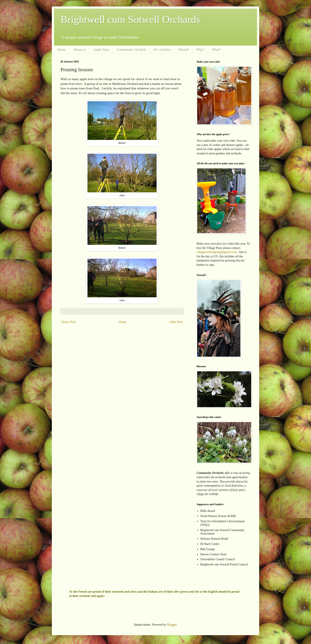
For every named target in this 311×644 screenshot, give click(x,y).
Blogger (172, 625)
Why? (200, 50)
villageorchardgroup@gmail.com (217, 252)
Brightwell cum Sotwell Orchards (130, 19)
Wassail (183, 50)
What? (216, 50)
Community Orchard (131, 50)
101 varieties (162, 50)
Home (62, 50)
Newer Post (69, 322)
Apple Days (101, 50)
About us (79, 50)
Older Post (176, 322)
